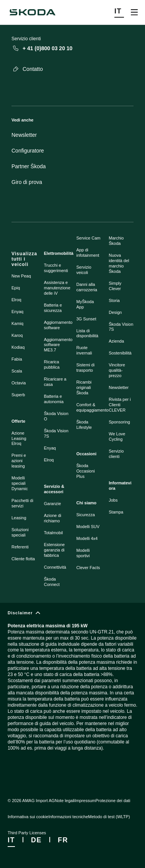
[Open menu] (134, 12)
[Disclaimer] (72, 687)
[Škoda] (33, 12)
